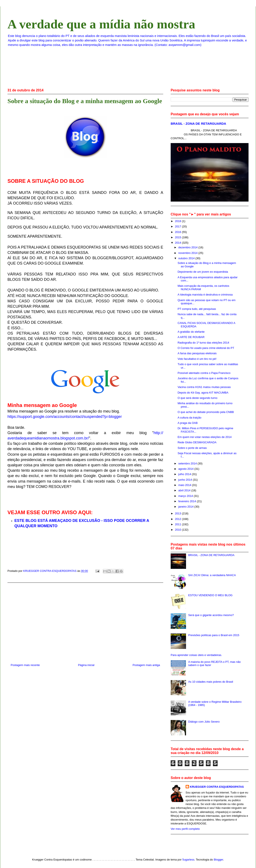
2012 (178, 519)
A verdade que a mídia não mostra (101, 24)
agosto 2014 (186, 469)
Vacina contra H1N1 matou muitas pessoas (204, 387)
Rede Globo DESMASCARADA (197, 442)
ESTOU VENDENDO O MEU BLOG (210, 595)
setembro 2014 (188, 463)
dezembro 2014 (188, 247)
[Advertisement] (85, 621)
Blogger (218, 860)
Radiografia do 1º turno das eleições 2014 (203, 343)
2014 (178, 243)
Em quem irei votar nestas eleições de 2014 (204, 437)
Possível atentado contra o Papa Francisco (204, 373)
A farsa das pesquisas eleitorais (197, 353)
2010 (178, 530)
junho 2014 (186, 480)
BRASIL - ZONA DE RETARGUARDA (198, 124)
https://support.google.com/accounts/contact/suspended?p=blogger (65, 417)
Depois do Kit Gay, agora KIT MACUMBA (203, 393)
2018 (178, 221)
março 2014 (186, 496)
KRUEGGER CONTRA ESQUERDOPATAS (217, 787)
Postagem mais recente (25, 665)
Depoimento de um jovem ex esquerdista (203, 272)
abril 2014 (185, 490)
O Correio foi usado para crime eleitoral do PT (206, 348)
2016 (178, 232)
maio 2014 (185, 485)
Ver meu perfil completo (185, 829)
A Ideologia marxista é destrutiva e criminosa (205, 295)
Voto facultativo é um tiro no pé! (197, 359)
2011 (178, 524)
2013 (178, 513)
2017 (178, 226)
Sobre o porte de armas (192, 448)
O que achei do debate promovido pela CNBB (206, 412)
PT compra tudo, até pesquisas (197, 309)
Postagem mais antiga (146, 665)
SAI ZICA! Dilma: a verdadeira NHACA (212, 575)
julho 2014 (185, 474)
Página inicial (86, 665)
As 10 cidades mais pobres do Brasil (211, 682)
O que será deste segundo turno (197, 398)
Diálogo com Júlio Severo (204, 722)
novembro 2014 (188, 253)
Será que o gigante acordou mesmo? (211, 615)
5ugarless (188, 860)
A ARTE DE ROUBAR (191, 337)
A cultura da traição (189, 418)
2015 (178, 237)
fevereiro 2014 (188, 501)
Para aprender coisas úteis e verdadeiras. (196, 655)
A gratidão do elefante (191, 332)
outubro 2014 (187, 258)
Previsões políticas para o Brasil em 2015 (214, 635)
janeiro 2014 (186, 507)
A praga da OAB (188, 423)
